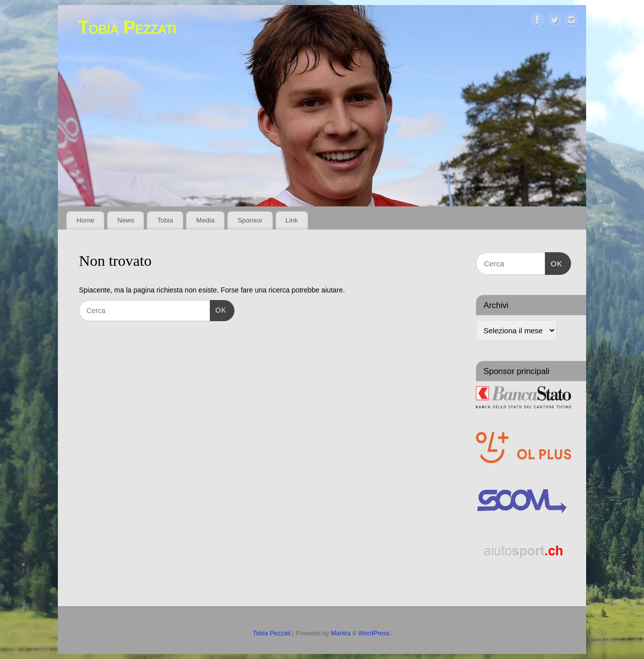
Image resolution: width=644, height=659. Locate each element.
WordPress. (375, 633)
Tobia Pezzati (127, 27)
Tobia (165, 220)
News (126, 220)
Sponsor (250, 220)
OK (218, 309)
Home (85, 220)
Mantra (341, 633)
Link (292, 220)
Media (205, 220)
